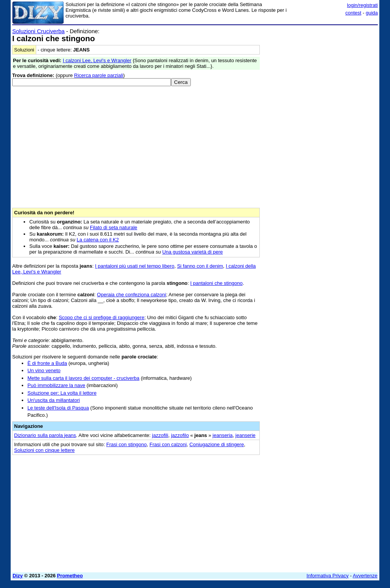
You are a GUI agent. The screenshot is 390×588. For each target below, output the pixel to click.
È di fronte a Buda (47, 363)
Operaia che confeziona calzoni (132, 295)
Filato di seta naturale (113, 227)
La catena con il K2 (98, 240)
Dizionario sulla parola (45, 435)
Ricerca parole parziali (99, 75)
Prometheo (70, 576)
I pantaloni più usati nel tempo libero (135, 266)
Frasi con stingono (126, 444)
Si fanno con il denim (200, 266)
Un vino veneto (44, 370)
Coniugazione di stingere (217, 444)
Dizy (18, 576)
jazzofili (160, 435)
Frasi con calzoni (168, 444)
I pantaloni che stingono (217, 283)
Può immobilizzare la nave (56, 385)
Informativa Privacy (328, 576)
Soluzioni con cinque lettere (44, 450)
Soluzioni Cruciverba (38, 31)
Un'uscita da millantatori (54, 400)
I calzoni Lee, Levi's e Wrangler (97, 60)
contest (353, 13)
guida (372, 13)
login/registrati (362, 5)
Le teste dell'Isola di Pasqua (58, 408)
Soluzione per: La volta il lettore (62, 393)
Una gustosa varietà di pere (193, 252)
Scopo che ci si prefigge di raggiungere (101, 317)
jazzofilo (180, 435)
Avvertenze (365, 576)
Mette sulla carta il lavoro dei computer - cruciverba (83, 378)
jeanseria (223, 435)
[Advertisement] (321, 76)
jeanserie (245, 435)
